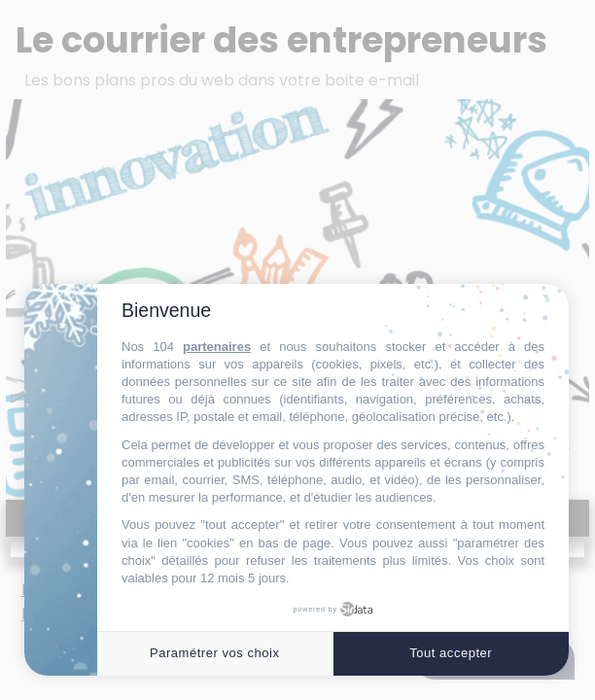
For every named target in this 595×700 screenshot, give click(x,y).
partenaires (217, 347)
